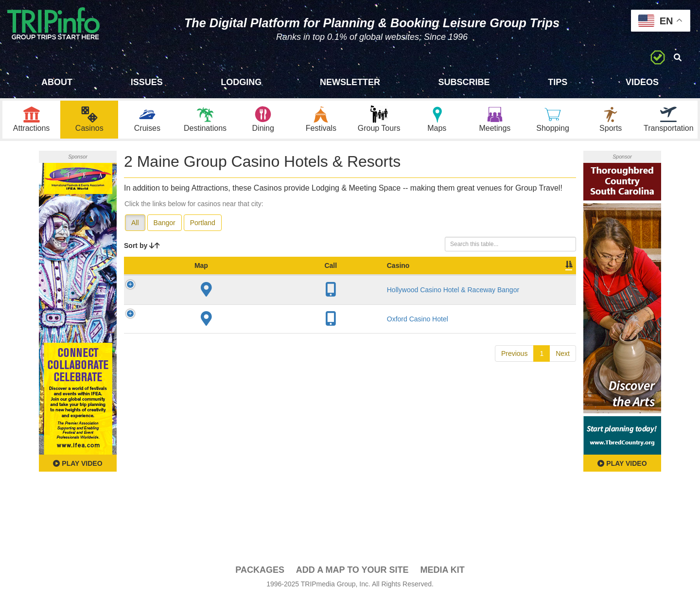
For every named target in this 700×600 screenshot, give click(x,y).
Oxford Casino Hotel (213, 330)
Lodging (241, 82)
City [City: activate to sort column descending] (283, 277)
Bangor (165, 224)
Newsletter (350, 82)
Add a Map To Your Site (352, 571)
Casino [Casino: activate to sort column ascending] (194, 277)
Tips (558, 82)
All (135, 224)
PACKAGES (260, 571)
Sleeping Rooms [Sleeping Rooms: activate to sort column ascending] (367, 272)
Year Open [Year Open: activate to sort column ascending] (317, 272)
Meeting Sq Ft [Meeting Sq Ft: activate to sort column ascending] (427, 272)
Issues (147, 82)
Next (563, 365)
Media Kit (442, 571)
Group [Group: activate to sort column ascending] (551, 277)
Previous (514, 365)
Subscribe (464, 82)
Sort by (142, 247)
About (57, 82)
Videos (642, 82)
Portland (203, 224)
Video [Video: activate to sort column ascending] (477, 277)
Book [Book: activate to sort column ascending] (514, 277)
